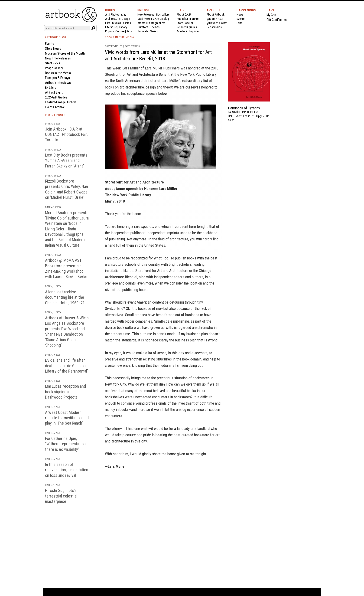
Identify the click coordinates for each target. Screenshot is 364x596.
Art (107, 15)
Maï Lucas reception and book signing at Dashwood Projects (65, 392)
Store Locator (185, 23)
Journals (143, 31)
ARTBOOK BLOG (56, 37)
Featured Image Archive (61, 102)
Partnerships (214, 27)
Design (126, 19)
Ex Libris (51, 88)
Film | (109, 23)
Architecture (112, 19)
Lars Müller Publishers (162, 68)
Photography (118, 15)
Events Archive (55, 107)
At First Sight (54, 92)
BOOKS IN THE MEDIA (119, 37)
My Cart (271, 15)
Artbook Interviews (58, 83)
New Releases (146, 15)
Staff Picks (144, 19)
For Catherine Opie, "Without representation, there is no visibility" (66, 444)
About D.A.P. (184, 15)
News (240, 15)
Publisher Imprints (188, 19)
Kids (129, 31)
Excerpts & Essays (57, 78)
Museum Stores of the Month (65, 53)
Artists (141, 23)
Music (116, 23)
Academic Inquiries (188, 31)
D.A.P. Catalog (161, 19)
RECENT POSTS (55, 115)
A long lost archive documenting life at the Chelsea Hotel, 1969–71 (65, 297)
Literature (111, 27)
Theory (123, 27)
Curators (143, 27)
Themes (155, 27)
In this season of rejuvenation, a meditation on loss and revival (67, 470)
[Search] (68, 28)
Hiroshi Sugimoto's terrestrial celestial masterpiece (61, 496)
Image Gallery (54, 68)
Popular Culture (115, 31)
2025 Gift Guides (56, 97)
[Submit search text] (93, 28)
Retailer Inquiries (187, 27)
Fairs (239, 23)
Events (240, 19)
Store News (53, 49)
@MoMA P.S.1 (215, 19)
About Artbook (216, 15)
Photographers (156, 23)
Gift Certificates (277, 20)
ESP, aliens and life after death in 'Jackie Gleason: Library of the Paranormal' (67, 366)
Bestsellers (163, 15)
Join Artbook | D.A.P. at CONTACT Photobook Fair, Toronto (66, 134)
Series (154, 31)
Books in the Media (58, 73)
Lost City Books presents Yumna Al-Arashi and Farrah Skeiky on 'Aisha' (66, 160)
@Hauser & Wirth (217, 23)
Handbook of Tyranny (244, 108)
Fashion (126, 23)
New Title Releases (58, 58)
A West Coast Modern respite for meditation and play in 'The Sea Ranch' (67, 418)
